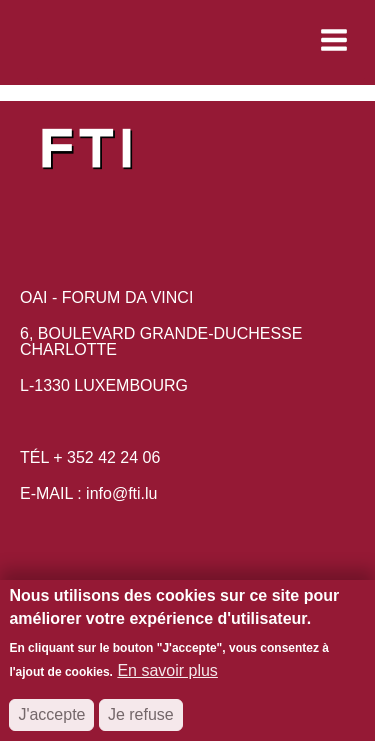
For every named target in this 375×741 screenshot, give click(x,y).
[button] (201, 40)
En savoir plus (167, 680)
